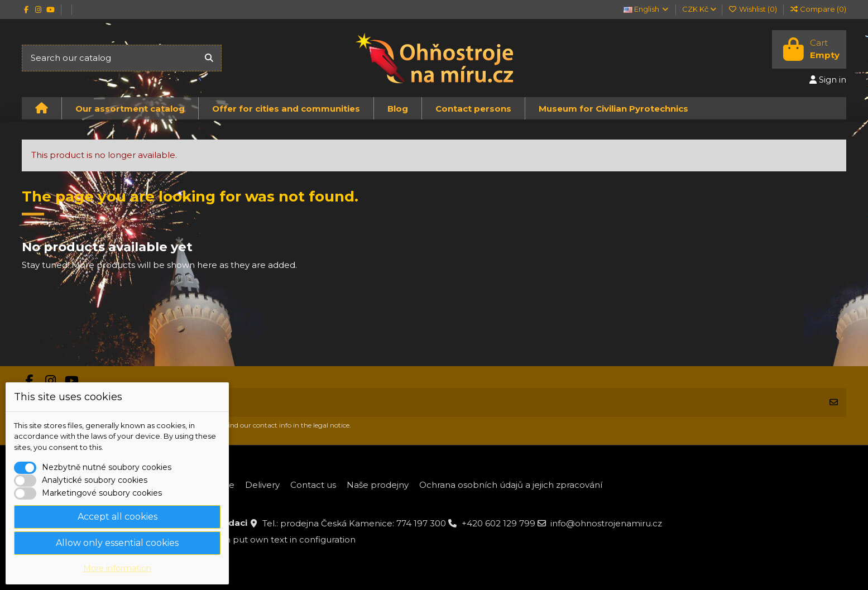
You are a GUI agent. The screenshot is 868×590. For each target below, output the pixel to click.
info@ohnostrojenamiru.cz (606, 523)
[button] (130, 108)
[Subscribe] (834, 403)
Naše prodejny (378, 485)
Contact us (313, 485)
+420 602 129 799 (498, 523)
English (647, 9)
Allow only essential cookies (117, 543)
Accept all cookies (118, 517)
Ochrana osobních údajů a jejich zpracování (511, 485)
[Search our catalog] (209, 58)
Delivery (262, 485)
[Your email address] (422, 403)
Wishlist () (754, 9)
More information (117, 568)
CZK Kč (699, 9)
